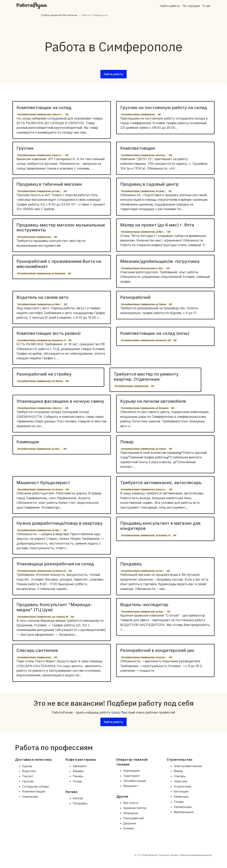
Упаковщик (30, 797)
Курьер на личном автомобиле (153, 401)
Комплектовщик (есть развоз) (49, 333)
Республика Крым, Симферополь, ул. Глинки (144, 304)
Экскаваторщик (135, 781)
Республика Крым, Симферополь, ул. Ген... (143, 571)
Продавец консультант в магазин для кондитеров (160, 526)
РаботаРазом (150, 855)
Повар (127, 442)
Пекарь (78, 776)
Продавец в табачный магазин (49, 184)
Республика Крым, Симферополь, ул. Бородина (41, 274)
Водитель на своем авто (42, 297)
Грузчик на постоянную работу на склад (164, 108)
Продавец (131, 564)
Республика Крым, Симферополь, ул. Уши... (39, 191)
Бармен (78, 771)
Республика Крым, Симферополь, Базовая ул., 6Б (146, 340)
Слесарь (180, 776)
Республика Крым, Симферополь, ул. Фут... (143, 232)
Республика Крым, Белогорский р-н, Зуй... (142, 268)
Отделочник (182, 786)
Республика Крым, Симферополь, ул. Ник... (39, 530)
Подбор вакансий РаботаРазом (59, 15)
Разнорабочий (135, 297)
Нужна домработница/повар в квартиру (60, 523)
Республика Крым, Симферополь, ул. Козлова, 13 (146, 535)
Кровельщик (183, 807)
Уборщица (131, 813)
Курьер (27, 766)
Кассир (78, 798)
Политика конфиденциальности (196, 855)
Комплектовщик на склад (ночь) (155, 333)
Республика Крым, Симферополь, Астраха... (143, 191)
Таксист (28, 776)
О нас (207, 6)
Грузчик (25, 148)
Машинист (131, 786)
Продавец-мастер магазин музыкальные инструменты (61, 228)
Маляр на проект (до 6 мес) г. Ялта (157, 225)
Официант (80, 766)
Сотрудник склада (35, 786)
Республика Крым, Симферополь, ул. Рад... (39, 449)
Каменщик (28, 442)
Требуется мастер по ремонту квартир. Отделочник (146, 377)
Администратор (135, 808)
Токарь (179, 802)
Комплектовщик (138, 148)
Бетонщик (181, 791)
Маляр (178, 771)
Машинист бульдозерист (43, 483)
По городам (191, 6)
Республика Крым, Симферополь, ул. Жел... (39, 304)
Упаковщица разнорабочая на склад (55, 564)
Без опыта (131, 803)
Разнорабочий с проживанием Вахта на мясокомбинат (59, 264)
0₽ (67, 114)
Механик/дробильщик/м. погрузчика (160, 261)
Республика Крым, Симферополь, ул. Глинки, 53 (42, 571)
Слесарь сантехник (37, 650)
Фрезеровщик (184, 812)
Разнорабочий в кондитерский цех (157, 650)
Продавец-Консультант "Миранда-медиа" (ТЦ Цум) (54, 607)
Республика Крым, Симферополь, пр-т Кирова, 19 (43, 617)
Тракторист (132, 776)
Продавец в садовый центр (149, 184)
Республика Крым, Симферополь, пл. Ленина (40, 381)
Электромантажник (188, 766)
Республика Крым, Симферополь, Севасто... (40, 114)
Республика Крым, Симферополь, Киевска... (144, 657)
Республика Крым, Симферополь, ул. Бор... (143, 612)
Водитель (29, 771)
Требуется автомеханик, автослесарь (161, 483)
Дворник (130, 823)
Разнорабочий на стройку (44, 374)
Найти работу (170, 6)
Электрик (181, 781)
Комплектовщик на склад (44, 108)
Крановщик (132, 771)
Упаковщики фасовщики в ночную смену (60, 401)
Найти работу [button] (113, 74)
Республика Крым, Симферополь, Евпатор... (144, 155)
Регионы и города (168, 855)
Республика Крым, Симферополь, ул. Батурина (145, 408)
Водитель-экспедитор (144, 605)
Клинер (128, 828)
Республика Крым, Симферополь (138, 114)
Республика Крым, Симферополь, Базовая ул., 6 (42, 340)
